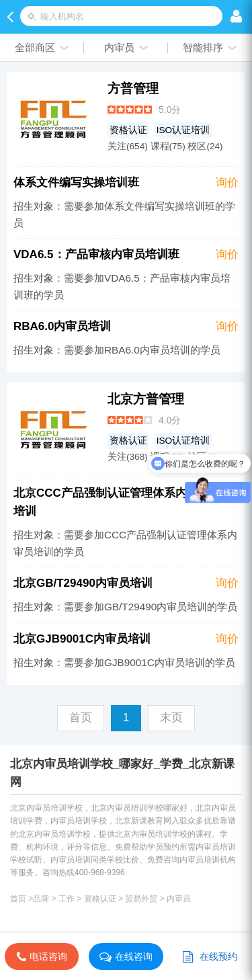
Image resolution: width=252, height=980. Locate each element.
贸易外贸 (141, 899)
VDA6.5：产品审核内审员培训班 (96, 254)
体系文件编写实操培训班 (76, 182)
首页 (18, 899)
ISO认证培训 (183, 130)
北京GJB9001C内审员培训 (82, 639)
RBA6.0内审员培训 (62, 326)
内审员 (179, 899)
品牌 (41, 899)
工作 (67, 899)
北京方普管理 (146, 399)
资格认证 (128, 130)
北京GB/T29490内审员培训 (83, 583)
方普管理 (133, 88)
